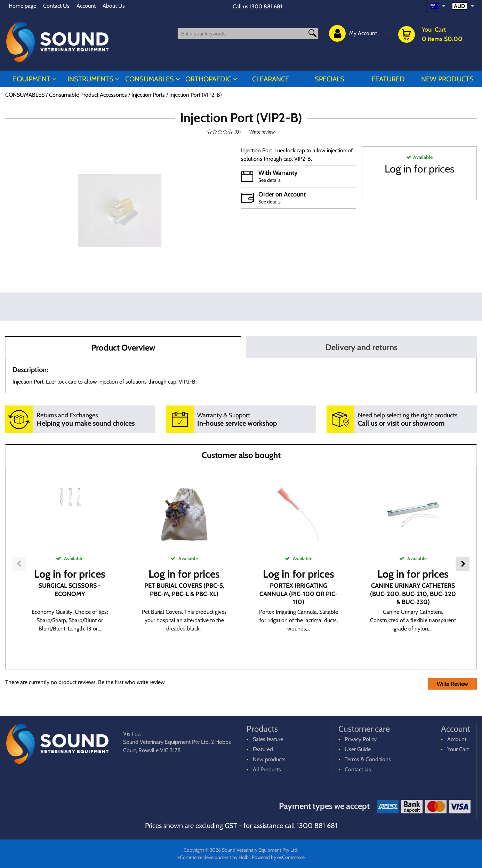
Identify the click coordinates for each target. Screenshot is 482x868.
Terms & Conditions (368, 759)
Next (463, 564)
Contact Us (56, 6)
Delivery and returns (361, 347)
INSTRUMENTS (90, 79)
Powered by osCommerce (278, 857)
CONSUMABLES (150, 79)
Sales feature (268, 739)
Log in (398, 169)
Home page (22, 6)
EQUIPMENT (32, 79)
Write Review (452, 684)
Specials (330, 79)
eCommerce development (204, 857)
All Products (267, 769)
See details (270, 180)
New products (447, 79)
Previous (19, 564)
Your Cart (458, 749)
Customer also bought (241, 455)
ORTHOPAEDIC (208, 79)
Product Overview (123, 348)
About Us (114, 6)
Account (86, 6)
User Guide (358, 749)
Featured (388, 79)
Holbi (244, 857)
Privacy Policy (361, 739)
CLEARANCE (271, 79)
